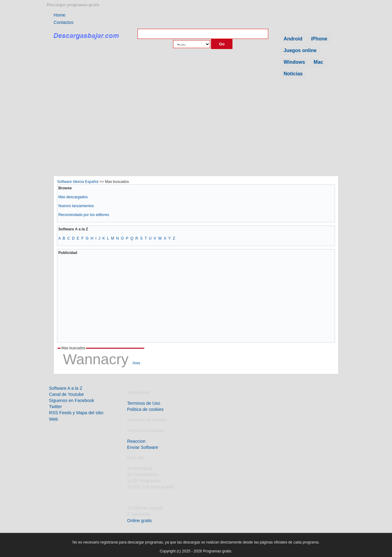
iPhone (319, 39)
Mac (318, 62)
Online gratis (139, 521)
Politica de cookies (145, 409)
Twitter (55, 407)
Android (293, 39)
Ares (136, 363)
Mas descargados (73, 197)
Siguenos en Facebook (72, 400)
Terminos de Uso (144, 403)
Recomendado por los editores (84, 215)
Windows (294, 62)
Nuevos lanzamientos (76, 206)
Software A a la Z (66, 388)
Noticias (293, 74)
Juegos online (300, 50)
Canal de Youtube (66, 394)
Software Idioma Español (78, 182)
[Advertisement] (196, 130)
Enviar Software (143, 447)
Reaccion (136, 441)
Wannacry (96, 359)
